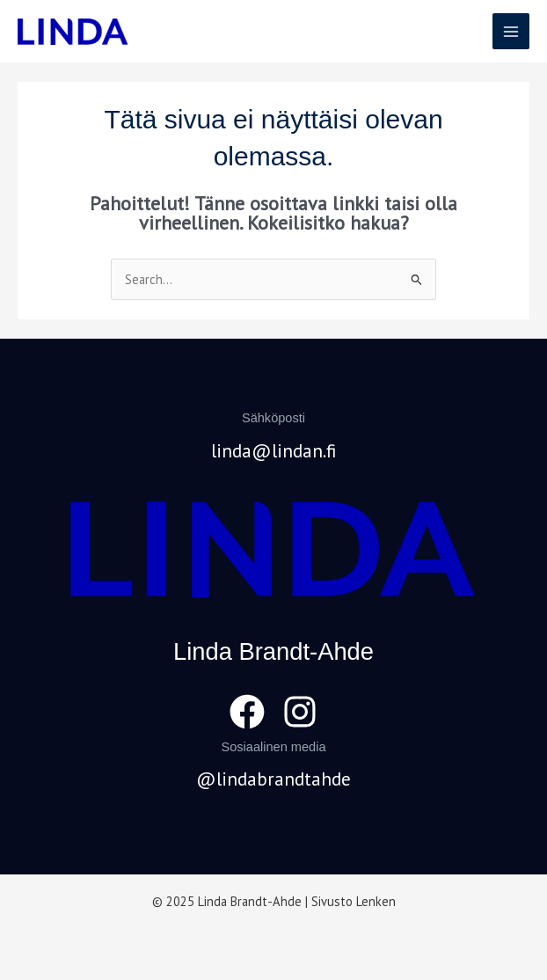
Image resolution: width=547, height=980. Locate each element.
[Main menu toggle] (511, 32)
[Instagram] (300, 712)
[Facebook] (247, 712)
